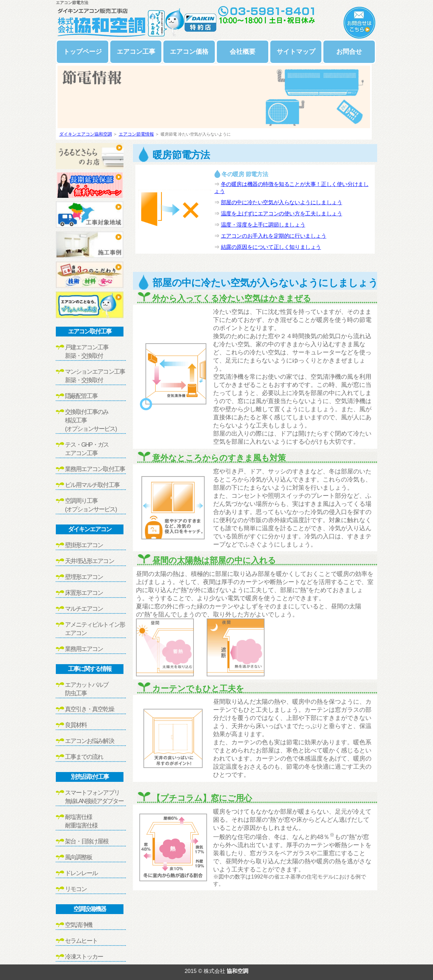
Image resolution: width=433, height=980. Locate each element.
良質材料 (76, 725)
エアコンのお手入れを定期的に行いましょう (274, 236)
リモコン (76, 889)
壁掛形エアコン (84, 545)
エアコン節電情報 (136, 134)
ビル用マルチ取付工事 (92, 485)
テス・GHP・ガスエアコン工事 (87, 449)
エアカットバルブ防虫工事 (87, 689)
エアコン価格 (189, 52)
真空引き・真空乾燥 (89, 709)
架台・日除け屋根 (87, 841)
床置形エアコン (84, 593)
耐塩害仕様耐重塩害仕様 (81, 821)
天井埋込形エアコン (89, 561)
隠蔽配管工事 (81, 396)
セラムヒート (81, 941)
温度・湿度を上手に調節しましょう (263, 225)
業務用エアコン (84, 649)
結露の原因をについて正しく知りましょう (271, 247)
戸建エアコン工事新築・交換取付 (87, 352)
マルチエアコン (84, 609)
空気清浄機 (78, 925)
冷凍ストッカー (84, 957)
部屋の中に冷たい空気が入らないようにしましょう (282, 202)
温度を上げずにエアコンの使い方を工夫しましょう (282, 214)
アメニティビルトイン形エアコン (95, 629)
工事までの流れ (84, 757)
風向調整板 (78, 857)
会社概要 (243, 52)
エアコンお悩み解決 (89, 741)
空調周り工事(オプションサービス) (91, 505)
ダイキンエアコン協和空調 (86, 134)
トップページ (83, 52)
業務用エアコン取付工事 (95, 469)
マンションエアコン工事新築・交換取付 (95, 376)
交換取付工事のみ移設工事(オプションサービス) (91, 420)
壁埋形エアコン (84, 577)
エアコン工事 (136, 52)
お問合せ (349, 52)
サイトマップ (296, 52)
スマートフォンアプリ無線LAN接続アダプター (94, 797)
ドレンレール (81, 873)
